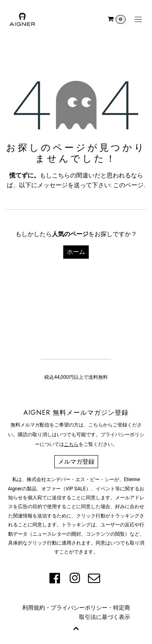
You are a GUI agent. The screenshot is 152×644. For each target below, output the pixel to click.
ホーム (76, 252)
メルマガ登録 (76, 462)
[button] (76, 628)
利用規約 (34, 608)
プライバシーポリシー (79, 608)
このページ (128, 185)
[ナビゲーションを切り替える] (138, 19)
